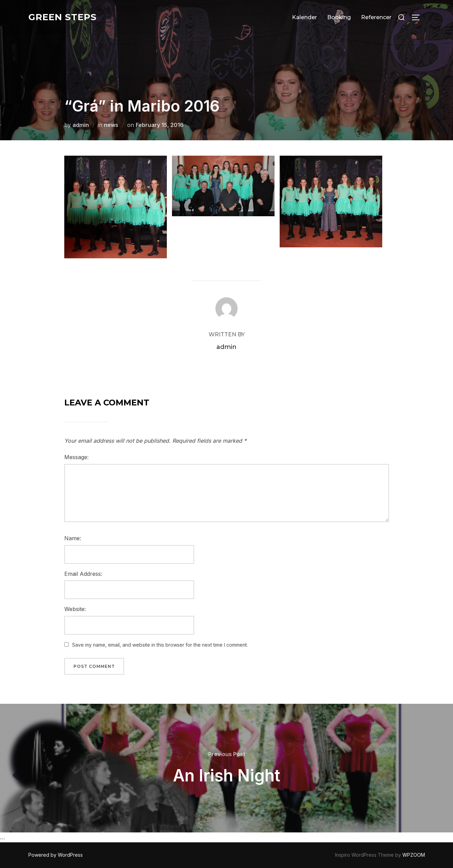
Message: (76, 457)
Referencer (376, 17)
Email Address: (83, 574)
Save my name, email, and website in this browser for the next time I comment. (160, 645)
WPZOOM (414, 855)
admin (81, 125)
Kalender (304, 17)
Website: (75, 609)
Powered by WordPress (56, 855)
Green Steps (63, 17)
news (111, 125)
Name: (73, 538)
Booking (339, 17)
